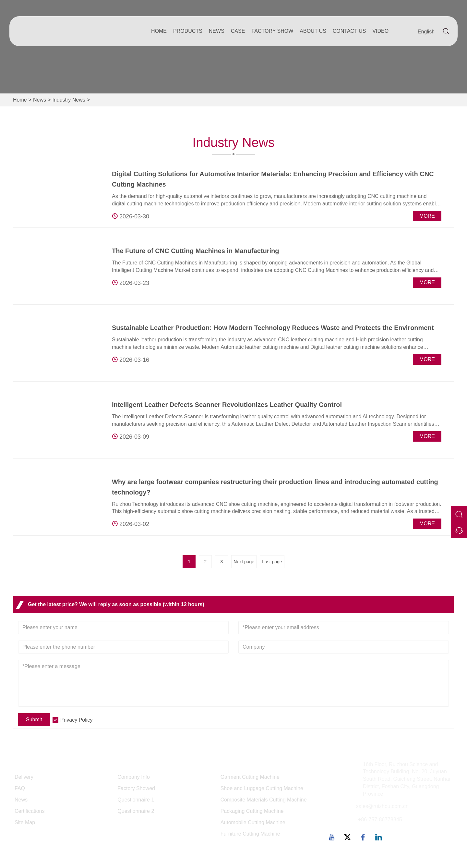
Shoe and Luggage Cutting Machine (262, 788)
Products (188, 31)
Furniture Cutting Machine (250, 834)
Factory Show (272, 31)
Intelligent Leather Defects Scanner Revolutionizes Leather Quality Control (227, 405)
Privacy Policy (77, 720)
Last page (272, 562)
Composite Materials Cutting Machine (264, 800)
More (427, 216)
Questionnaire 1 (136, 800)
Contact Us (349, 31)
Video (380, 31)
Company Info (134, 777)
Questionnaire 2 (136, 811)
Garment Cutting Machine (250, 777)
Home (159, 31)
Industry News (69, 100)
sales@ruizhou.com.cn (382, 806)
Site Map (25, 822)
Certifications (30, 811)
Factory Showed (136, 788)
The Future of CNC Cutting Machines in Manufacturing (196, 251)
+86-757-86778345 (380, 819)
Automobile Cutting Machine (253, 822)
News (217, 31)
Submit (34, 720)
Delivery (24, 777)
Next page (244, 562)
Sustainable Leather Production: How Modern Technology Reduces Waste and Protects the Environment (273, 328)
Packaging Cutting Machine (252, 811)
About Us (313, 31)
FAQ (20, 788)
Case (238, 31)
